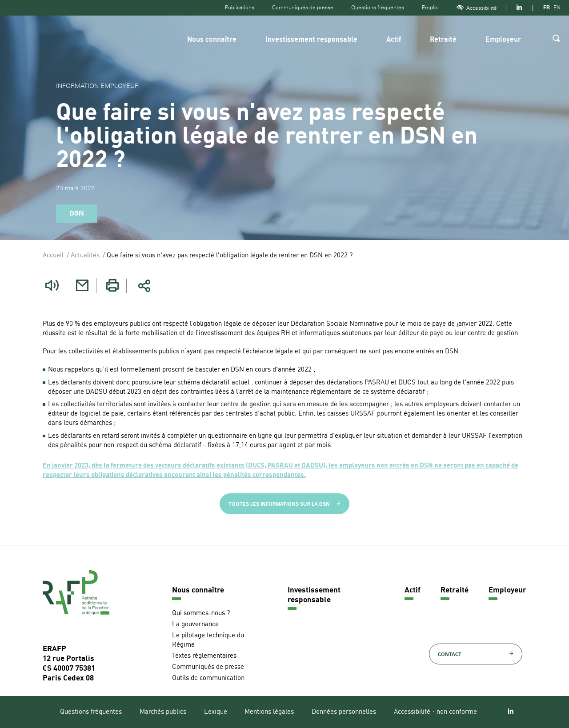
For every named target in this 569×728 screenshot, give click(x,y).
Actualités (85, 256)
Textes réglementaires (204, 656)
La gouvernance (195, 625)
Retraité (443, 40)
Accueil (53, 256)
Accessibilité (477, 8)
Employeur (503, 40)
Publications (240, 8)
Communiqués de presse (303, 8)
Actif (394, 40)
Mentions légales (269, 712)
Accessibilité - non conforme (435, 712)
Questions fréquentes (378, 8)
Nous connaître (212, 40)
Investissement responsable (311, 40)
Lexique (216, 712)
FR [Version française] (547, 8)
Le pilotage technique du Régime (208, 640)
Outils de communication (208, 678)
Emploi (430, 8)
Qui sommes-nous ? (201, 614)
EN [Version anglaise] (557, 8)
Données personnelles (344, 712)
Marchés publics (163, 712)
